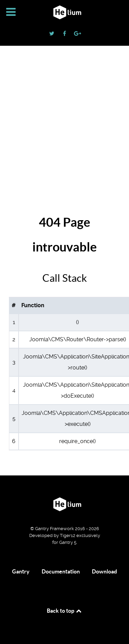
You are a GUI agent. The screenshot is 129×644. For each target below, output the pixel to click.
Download (104, 571)
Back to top (65, 611)
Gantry (21, 571)
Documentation (61, 571)
